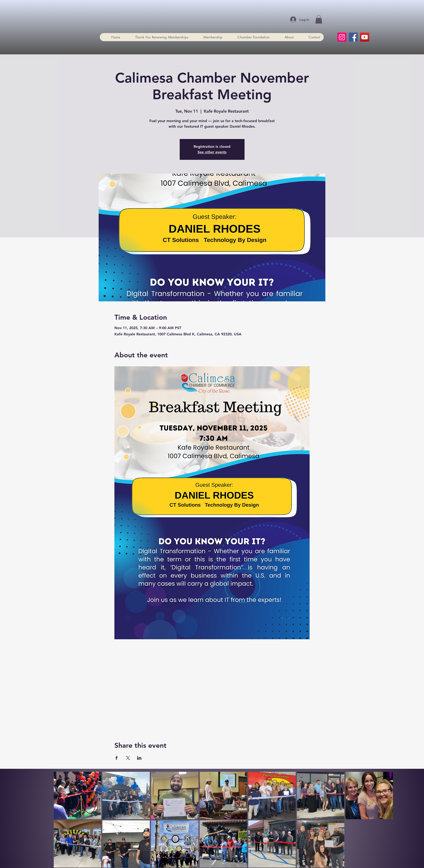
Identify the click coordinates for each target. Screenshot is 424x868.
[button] (319, 19)
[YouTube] (365, 37)
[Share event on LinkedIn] (139, 758)
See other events (212, 152)
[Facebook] (353, 37)
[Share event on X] (128, 758)
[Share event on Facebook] (117, 758)
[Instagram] (342, 37)
